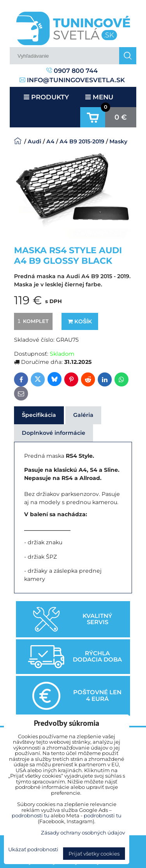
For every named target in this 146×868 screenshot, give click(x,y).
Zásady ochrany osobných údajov (83, 833)
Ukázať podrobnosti (33, 849)
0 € (121, 117)
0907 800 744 (72, 71)
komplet (32, 321)
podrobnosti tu (31, 815)
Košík (80, 321)
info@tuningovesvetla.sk (72, 80)
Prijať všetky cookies (94, 854)
